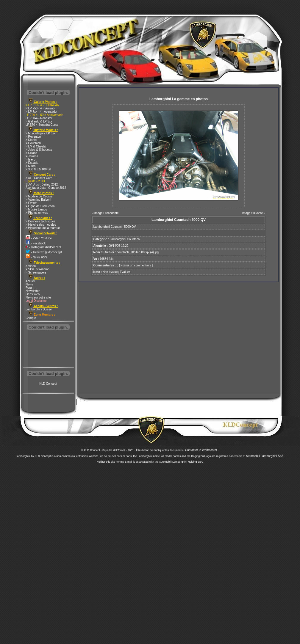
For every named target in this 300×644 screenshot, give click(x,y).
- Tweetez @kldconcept (44, 252)
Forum (30, 288)
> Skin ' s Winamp (37, 269)
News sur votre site (38, 297)
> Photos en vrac (37, 213)
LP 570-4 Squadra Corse (42, 125)
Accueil (30, 281)
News (29, 284)
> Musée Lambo (36, 209)
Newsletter (33, 291)
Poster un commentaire (136, 265)
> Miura (31, 166)
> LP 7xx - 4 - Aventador (42, 112)
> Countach (33, 143)
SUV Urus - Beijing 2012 (42, 184)
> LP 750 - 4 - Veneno (40, 108)
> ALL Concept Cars (39, 178)
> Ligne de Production (40, 206)
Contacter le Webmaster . (202, 450)
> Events (31, 203)
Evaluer (125, 272)
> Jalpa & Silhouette (39, 150)
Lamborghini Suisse (39, 309)
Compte (31, 318)
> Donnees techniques (40, 221)
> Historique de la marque (43, 228)
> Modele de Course (39, 196)
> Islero (31, 160)
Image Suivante (253, 213)
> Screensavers (36, 272)
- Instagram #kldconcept (43, 247)
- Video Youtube (39, 238)
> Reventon (33, 137)
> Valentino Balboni (38, 200)
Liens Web (33, 294)
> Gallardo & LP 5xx (39, 121)
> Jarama (32, 156)
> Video (31, 266)
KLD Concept (48, 384)
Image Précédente (107, 213)
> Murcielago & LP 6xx (40, 133)
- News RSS (36, 257)
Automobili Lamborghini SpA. (265, 456)
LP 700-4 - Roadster (39, 118)
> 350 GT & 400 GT (39, 169)
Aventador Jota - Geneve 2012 (46, 188)
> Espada (32, 163)
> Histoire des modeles (41, 225)
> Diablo (31, 140)
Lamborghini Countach (125, 239)
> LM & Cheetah (36, 146)
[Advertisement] (48, 349)
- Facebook (36, 243)
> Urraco (31, 153)
